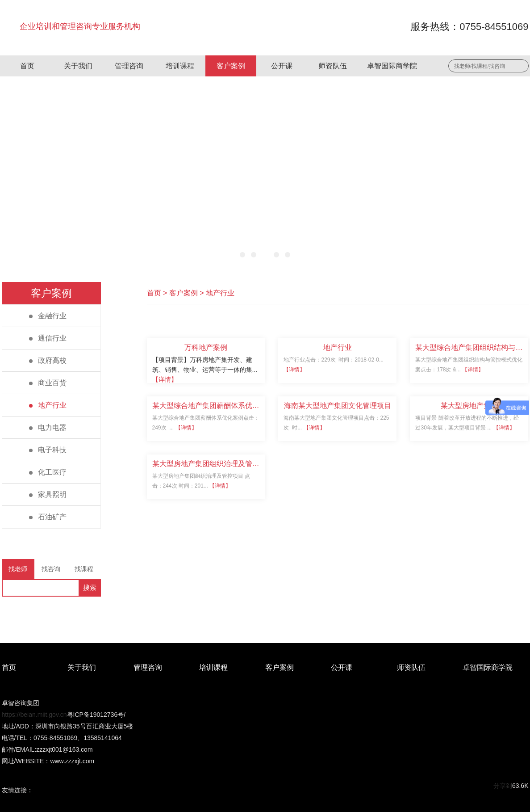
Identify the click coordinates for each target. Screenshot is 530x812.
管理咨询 (129, 66)
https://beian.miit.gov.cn (34, 715)
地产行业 (48, 405)
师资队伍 (333, 66)
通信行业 (48, 338)
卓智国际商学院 (392, 66)
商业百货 (48, 383)
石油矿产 (48, 517)
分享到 (503, 786)
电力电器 (48, 427)
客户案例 (231, 66)
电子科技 (48, 450)
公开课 (282, 66)
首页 (27, 66)
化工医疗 (48, 472)
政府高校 (48, 360)
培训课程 (180, 66)
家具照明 (48, 494)
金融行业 (48, 316)
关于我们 (78, 66)
